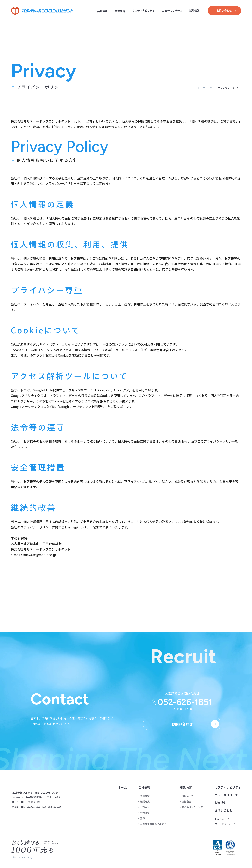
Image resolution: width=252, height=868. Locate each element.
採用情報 (194, 11)
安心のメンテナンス (193, 807)
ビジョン (145, 807)
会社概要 (145, 813)
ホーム (123, 787)
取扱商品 (187, 802)
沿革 (143, 818)
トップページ (205, 88)
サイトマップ (222, 819)
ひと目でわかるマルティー (155, 824)
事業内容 (120, 11)
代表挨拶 (145, 796)
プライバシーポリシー (227, 824)
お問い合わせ (224, 810)
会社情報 (102, 11)
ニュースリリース (172, 11)
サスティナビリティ (143, 11)
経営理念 (145, 802)
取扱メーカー (189, 796)
